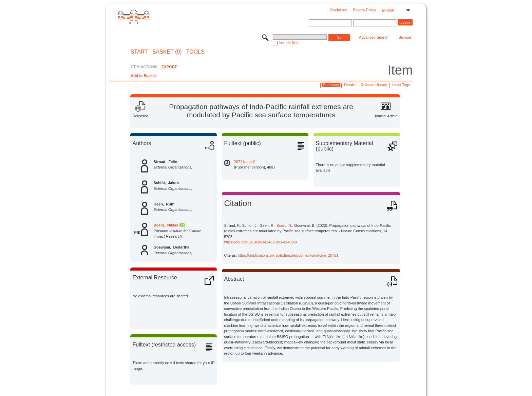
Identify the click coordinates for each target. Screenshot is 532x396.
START (139, 52)
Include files (288, 43)
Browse (405, 37)
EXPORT (169, 67)
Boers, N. (284, 225)
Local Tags (401, 85)
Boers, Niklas (166, 225)
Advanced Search (374, 37)
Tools (195, 52)
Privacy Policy (364, 10)
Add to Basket (143, 76)
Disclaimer (338, 10)
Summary (331, 85)
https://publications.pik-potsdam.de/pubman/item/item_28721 (288, 255)
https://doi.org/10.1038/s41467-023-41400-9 (260, 242)
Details (350, 85)
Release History (374, 85)
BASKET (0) (167, 52)
